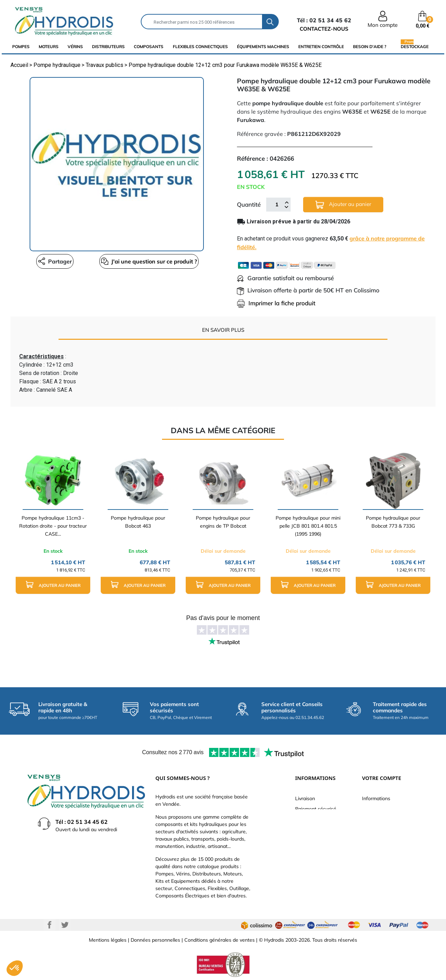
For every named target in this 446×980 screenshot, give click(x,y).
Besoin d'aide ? (370, 47)
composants (149, 47)
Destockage (415, 46)
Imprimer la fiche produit (276, 303)
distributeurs (108, 47)
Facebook (49, 925)
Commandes (376, 830)
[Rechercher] (202, 22)
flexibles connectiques (200, 47)
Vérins (75, 47)
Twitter (65, 925)
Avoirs (369, 840)
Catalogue (307, 819)
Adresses (372, 851)
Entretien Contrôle (321, 47)
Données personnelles (155, 940)
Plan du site (308, 872)
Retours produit (379, 819)
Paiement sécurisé (316, 809)
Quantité (249, 204)
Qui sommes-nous (316, 830)
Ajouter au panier (343, 205)
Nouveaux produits (316, 861)
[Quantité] (277, 205)
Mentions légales (108, 940)
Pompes (21, 47)
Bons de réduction (382, 861)
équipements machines (263, 47)
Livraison (305, 798)
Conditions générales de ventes (220, 940)
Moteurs (49, 47)
